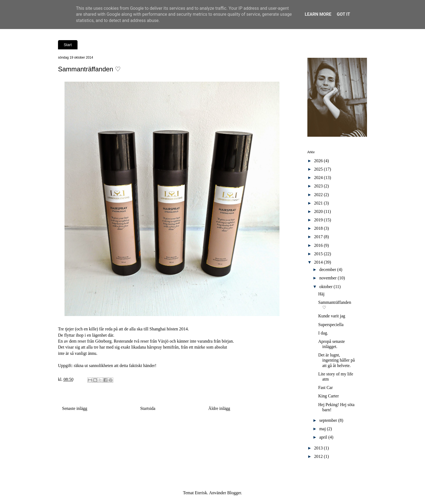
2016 (319, 245)
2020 (319, 211)
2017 (319, 237)
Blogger (234, 493)
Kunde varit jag (332, 316)
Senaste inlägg (75, 408)
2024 (319, 178)
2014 (319, 262)
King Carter (329, 396)
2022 (319, 195)
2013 (319, 448)
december (328, 269)
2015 (319, 254)
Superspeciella (331, 325)
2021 (319, 203)
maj (323, 429)
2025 (319, 169)
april (324, 437)
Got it (343, 14)
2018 (319, 228)
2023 (319, 186)
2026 (319, 161)
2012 (319, 456)
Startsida (148, 408)
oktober (326, 287)
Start (68, 45)
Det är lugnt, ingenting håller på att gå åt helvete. (337, 360)
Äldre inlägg (219, 408)
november (329, 278)
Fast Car (326, 387)
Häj (321, 294)
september (329, 420)
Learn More (318, 14)
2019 (319, 220)
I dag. (323, 333)
